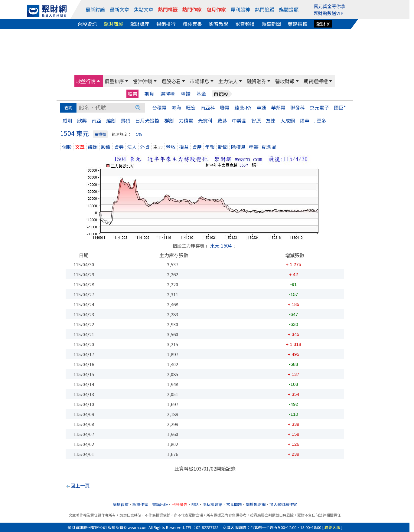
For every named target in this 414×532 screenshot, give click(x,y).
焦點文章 (144, 9)
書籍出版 (160, 504)
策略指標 (298, 24)
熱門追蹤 (265, 9)
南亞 (96, 120)
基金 (201, 94)
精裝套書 (192, 24)
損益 (184, 147)
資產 (197, 147)
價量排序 (114, 81)
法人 (132, 147)
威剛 (67, 120)
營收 (171, 147)
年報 (210, 147)
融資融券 (256, 81)
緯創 (111, 120)
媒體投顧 (289, 9)
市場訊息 (200, 81)
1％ (139, 134)
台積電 (159, 107)
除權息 (238, 147)
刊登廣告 (180, 504)
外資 (145, 147)
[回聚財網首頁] (47, 11)
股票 (132, 94)
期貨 (149, 94)
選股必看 (171, 81)
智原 (256, 120)
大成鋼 (288, 120)
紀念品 (269, 147)
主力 (158, 147)
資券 (119, 147)
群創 (169, 120)
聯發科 (298, 107)
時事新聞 (271, 24)
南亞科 (208, 107)
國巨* (340, 107)
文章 (80, 147)
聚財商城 (113, 24)
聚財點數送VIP (329, 13)
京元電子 (319, 107)
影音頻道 (245, 24)
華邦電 (278, 107)
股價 (106, 147)
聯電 (225, 107)
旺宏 (191, 107)
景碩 (126, 120)
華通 (261, 107)
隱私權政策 (212, 504)
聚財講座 (140, 24)
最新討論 (95, 9)
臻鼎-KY (243, 107)
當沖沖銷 (143, 81)
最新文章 (119, 9)
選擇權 (168, 94)
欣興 (82, 120)
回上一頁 (80, 485)
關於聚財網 (256, 504)
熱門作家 (192, 9)
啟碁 (222, 120)
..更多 (320, 120)
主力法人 (228, 81)
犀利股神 (240, 9)
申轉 (254, 147)
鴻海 (176, 107)
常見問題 (234, 504)
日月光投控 (147, 120)
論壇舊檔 (121, 504)
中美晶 (239, 120)
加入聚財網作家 (283, 504)
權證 (186, 94)
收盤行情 (86, 81)
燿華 (305, 120)
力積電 (186, 120)
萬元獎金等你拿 (329, 6)
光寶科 (205, 120)
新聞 (223, 147)
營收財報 (285, 81)
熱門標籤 (168, 9)
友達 (271, 120)
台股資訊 (87, 24)
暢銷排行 (166, 24)
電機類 (100, 134)
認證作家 (140, 504)
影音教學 (219, 24)
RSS (195, 504)
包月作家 (216, 9)
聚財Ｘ (323, 24)
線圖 (93, 147)
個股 (67, 147)
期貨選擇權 (316, 81)
